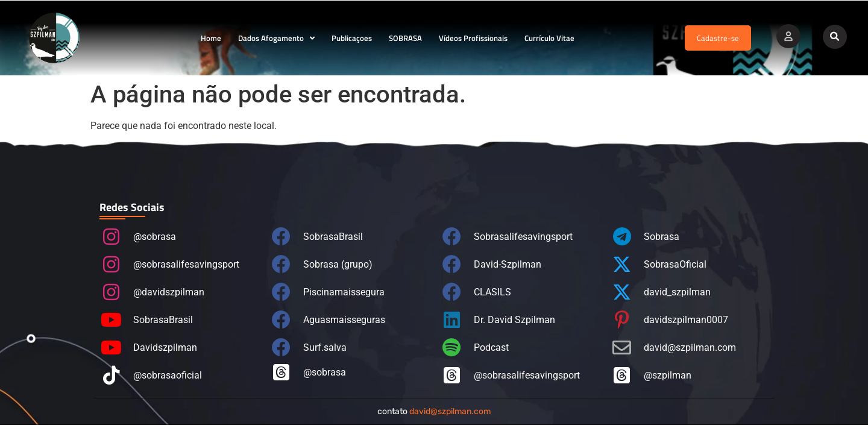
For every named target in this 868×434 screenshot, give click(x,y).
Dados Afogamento (276, 38)
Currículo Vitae (549, 38)
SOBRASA (405, 38)
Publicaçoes (352, 38)
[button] (835, 37)
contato (434, 411)
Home (211, 38)
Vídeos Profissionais (473, 38)
